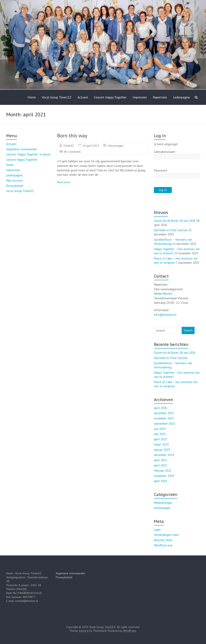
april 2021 (160, 465)
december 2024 (164, 455)
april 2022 (160, 460)
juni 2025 (160, 429)
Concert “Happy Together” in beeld (28, 154)
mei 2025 (160, 434)
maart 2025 (161, 444)
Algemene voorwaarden (22, 149)
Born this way (72, 135)
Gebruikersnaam (165, 152)
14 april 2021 (91, 146)
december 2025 (164, 413)
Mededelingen (163, 503)
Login (157, 530)
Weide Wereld (163, 293)
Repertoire (160, 97)
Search (188, 330)
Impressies (140, 97)
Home (32, 97)
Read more (64, 182)
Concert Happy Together (110, 97)
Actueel (83, 97)
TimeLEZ (69, 146)
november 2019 (164, 476)
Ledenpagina (181, 97)
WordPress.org (163, 545)
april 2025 (160, 439)
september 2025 (164, 424)
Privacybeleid (15, 186)
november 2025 (164, 418)
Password (160, 170)
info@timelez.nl (165, 315)
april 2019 (160, 481)
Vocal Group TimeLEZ (57, 97)
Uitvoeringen (116, 146)
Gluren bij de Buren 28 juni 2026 (175, 221)
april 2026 (160, 408)
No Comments (72, 152)
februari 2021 (163, 471)
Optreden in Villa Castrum (171, 230)
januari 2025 (162, 450)
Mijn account (14, 180)
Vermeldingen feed (166, 535)
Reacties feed (163, 540)
